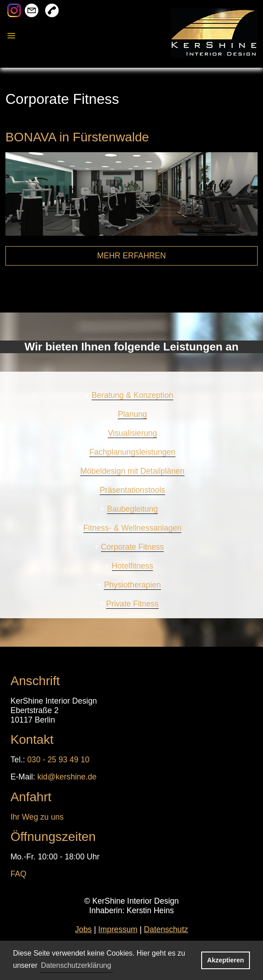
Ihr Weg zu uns (37, 817)
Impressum (118, 929)
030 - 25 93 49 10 (58, 760)
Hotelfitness (133, 566)
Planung (132, 414)
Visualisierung (132, 433)
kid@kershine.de (67, 777)
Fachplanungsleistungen (132, 452)
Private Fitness (132, 604)
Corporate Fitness (133, 547)
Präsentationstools (132, 490)
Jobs (83, 929)
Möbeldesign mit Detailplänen (132, 471)
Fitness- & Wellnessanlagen (133, 528)
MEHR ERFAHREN (131, 256)
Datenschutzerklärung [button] (76, 965)
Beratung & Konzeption (132, 395)
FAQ (18, 874)
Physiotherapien (132, 585)
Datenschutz (166, 929)
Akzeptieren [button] (226, 960)
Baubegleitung (132, 509)
